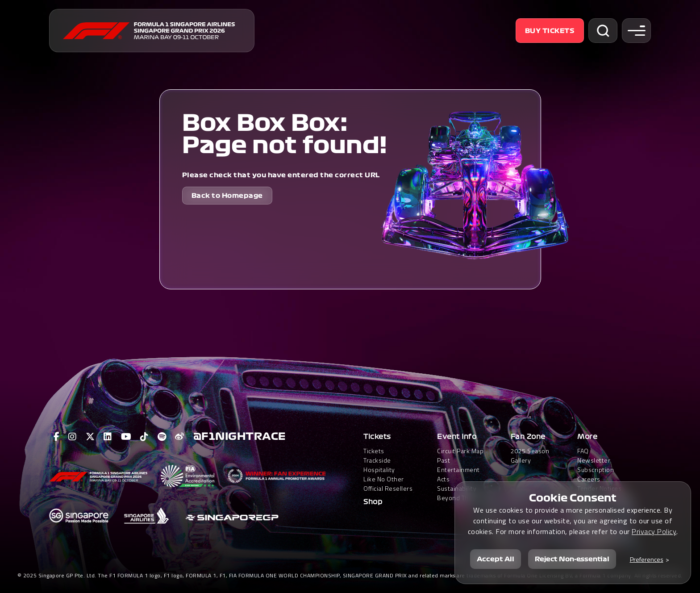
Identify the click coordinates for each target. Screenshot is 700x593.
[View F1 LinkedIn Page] (108, 437)
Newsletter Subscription (596, 465)
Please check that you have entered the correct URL (281, 175)
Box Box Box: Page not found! (285, 134)
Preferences (647, 559)
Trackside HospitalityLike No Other (384, 470)
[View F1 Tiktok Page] (144, 437)
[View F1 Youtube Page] (126, 437)
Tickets (377, 437)
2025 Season (530, 451)
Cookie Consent (573, 498)
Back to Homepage (227, 196)
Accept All (496, 559)
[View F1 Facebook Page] (57, 437)
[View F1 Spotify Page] (162, 437)
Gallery (521, 460)
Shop (373, 502)
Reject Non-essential (572, 559)
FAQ (583, 451)
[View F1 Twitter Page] (90, 437)
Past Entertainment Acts (458, 470)
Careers (589, 479)
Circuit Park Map (460, 451)
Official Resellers (388, 488)
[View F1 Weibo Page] (180, 437)
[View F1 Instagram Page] (73, 437)
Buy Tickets (550, 31)
